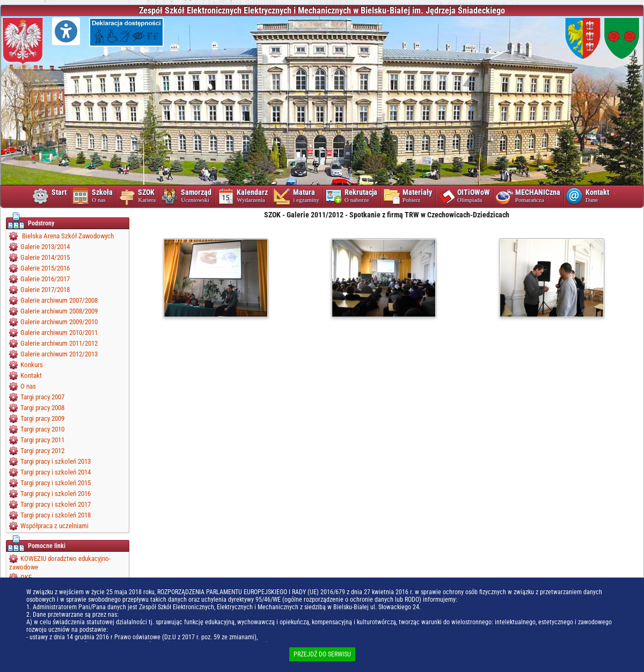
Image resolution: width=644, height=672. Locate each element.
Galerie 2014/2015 (45, 257)
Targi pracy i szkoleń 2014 (56, 472)
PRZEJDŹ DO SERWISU (322, 654)
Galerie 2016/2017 (45, 279)
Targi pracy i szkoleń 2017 (56, 504)
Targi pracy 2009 (42, 418)
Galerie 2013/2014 (45, 247)
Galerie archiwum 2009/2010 (59, 322)
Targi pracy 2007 (42, 397)
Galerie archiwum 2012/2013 (59, 354)
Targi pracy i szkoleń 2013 (56, 461)
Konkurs (32, 365)
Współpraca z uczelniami (54, 526)
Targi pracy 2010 (42, 429)
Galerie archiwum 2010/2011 (59, 333)
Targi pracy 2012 (42, 451)
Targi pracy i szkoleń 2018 (56, 515)
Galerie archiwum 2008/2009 (59, 311)
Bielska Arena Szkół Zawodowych (67, 236)
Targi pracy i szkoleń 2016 (56, 494)
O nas (28, 386)
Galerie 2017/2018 (45, 290)
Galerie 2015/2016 (45, 268)
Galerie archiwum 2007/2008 (59, 300)
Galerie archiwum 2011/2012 (59, 343)
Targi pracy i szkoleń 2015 (56, 483)
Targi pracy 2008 (42, 408)
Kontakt (31, 375)
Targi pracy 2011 (42, 440)
